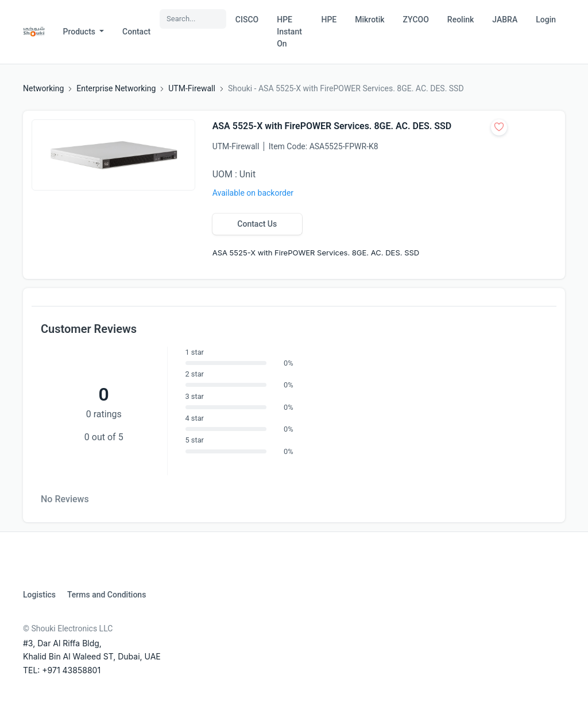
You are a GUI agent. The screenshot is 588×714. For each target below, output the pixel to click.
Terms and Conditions (107, 595)
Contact (136, 32)
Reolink (461, 20)
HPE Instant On (289, 32)
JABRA (505, 20)
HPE (329, 20)
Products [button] (80, 32)
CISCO (247, 20)
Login (546, 20)
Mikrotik (370, 20)
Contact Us (257, 224)
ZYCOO (416, 20)
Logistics (39, 595)
